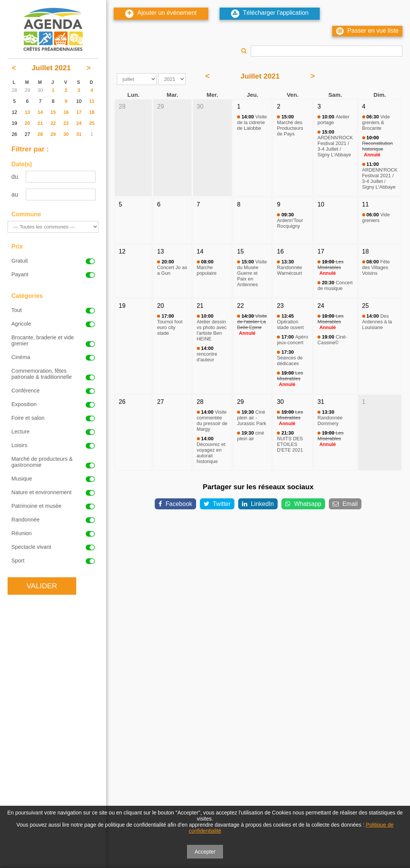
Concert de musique (335, 285)
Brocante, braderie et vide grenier (53, 340)
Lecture (53, 432)
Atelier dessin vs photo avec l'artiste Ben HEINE (212, 327)
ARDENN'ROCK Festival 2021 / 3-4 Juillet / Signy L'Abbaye (335, 143)
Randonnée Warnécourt (289, 267)
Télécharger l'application (270, 14)
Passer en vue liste (367, 31)
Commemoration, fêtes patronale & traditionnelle (53, 374)
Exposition (53, 404)
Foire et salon (53, 418)
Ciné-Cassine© (332, 340)
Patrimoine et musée (53, 506)
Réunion (53, 533)
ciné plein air (251, 436)
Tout (53, 310)
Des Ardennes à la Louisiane (377, 322)
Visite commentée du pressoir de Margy (212, 421)
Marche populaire (207, 267)
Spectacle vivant (53, 547)
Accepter (205, 852)
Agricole (53, 324)
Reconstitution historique (378, 143)
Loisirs (53, 445)
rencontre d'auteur (207, 354)
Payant (53, 274)
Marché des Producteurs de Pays (290, 125)
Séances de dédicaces (290, 358)
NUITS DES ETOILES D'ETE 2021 (290, 441)
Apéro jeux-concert (292, 340)
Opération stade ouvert (290, 322)
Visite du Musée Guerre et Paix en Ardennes (252, 273)
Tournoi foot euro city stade (170, 325)
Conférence (53, 391)
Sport (53, 561)
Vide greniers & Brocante (376, 122)
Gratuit (53, 261)
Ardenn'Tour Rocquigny (290, 220)
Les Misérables (331, 265)
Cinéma (53, 357)
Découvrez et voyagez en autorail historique (211, 450)
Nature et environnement (53, 492)
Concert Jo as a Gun (172, 267)
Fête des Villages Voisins (376, 267)
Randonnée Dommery (330, 418)
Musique (53, 479)
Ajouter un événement (161, 14)
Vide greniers (376, 217)
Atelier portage (333, 120)
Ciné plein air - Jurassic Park (252, 418)
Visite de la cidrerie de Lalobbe (252, 122)
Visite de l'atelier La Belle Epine (252, 322)
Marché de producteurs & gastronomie (53, 462)
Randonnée (53, 520)
